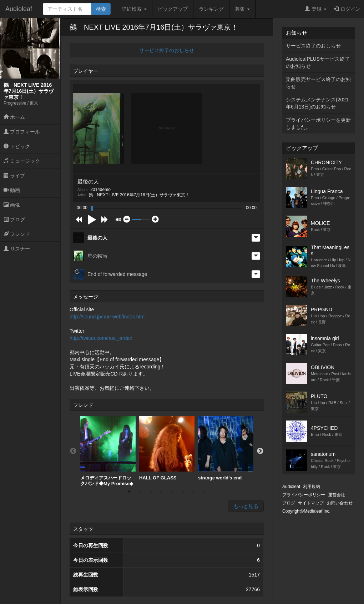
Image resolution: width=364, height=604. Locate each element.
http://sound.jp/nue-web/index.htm (107, 317)
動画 (12, 190)
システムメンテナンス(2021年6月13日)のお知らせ (317, 103)
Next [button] (260, 451)
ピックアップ (173, 9)
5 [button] (172, 492)
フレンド (17, 234)
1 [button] (129, 492)
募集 (242, 9)
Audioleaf (19, 9)
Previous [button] (73, 451)
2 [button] (140, 492)
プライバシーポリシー (304, 495)
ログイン (347, 9)
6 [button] (183, 492)
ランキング (211, 9)
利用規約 (312, 487)
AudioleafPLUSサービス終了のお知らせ (318, 62)
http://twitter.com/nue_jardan (101, 338)
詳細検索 (134, 9)
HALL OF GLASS (167, 448)
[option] (108, 451)
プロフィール (22, 132)
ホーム (14, 117)
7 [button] (193, 492)
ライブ (14, 176)
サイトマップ (311, 503)
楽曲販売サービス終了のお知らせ (318, 83)
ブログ (14, 220)
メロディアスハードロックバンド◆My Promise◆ (108, 451)
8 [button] (204, 492)
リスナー (17, 249)
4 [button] (161, 492)
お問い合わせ (340, 503)
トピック (17, 146)
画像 (12, 205)
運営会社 (337, 495)
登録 (316, 9)
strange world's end (226, 448)
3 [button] (151, 492)
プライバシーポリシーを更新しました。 (318, 124)
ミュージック (22, 161)
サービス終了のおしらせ (167, 50)
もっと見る (246, 506)
